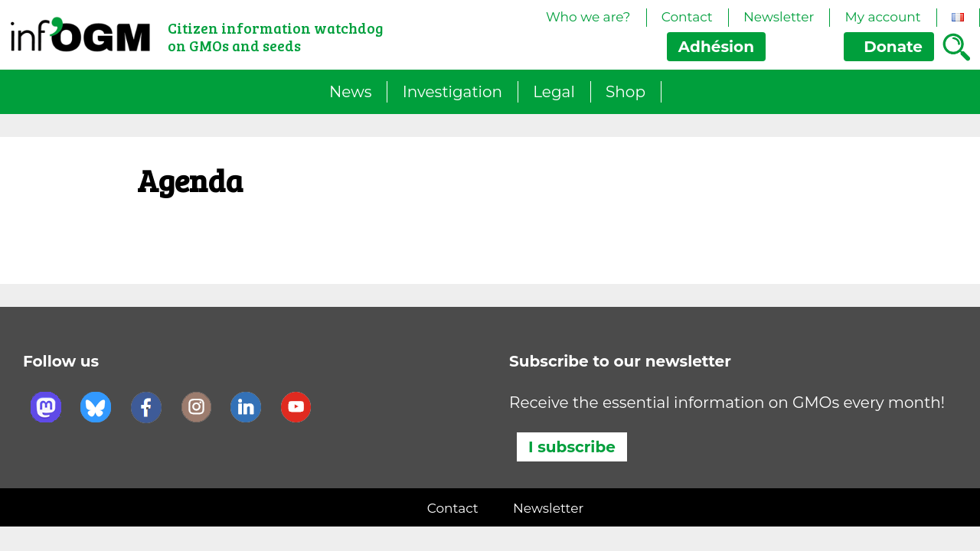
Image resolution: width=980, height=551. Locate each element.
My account (882, 17)
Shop (626, 92)
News (350, 92)
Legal (554, 92)
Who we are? (588, 17)
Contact (687, 17)
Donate (889, 47)
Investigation (452, 92)
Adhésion (716, 47)
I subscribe (572, 447)
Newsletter (779, 17)
